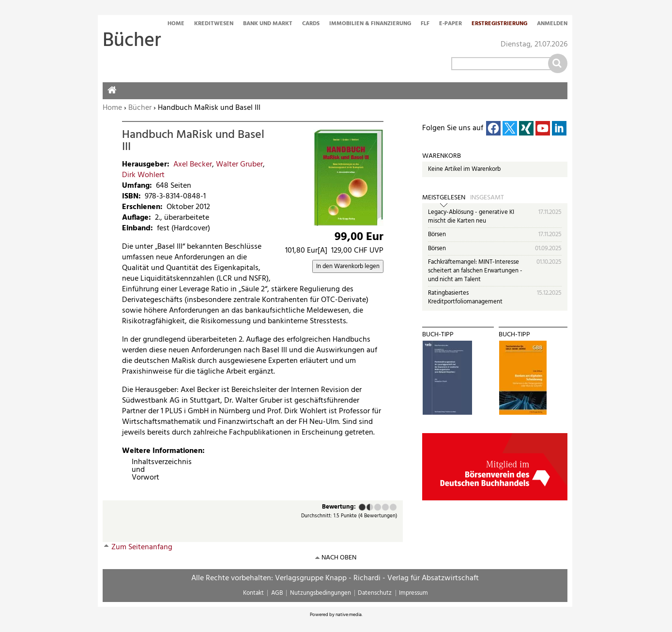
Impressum (413, 593)
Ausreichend (368, 507)
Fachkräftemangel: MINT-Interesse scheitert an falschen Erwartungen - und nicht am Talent (475, 271)
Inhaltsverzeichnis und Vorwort (136, 470)
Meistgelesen (444, 198)
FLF (425, 24)
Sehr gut (393, 507)
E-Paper (451, 24)
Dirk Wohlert (143, 175)
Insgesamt (487, 198)
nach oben (339, 558)
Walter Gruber (239, 165)
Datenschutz (375, 593)
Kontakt (253, 593)
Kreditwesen (214, 24)
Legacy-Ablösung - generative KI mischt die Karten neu (471, 217)
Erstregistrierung (499, 24)
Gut (385, 507)
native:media (349, 615)
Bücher (140, 108)
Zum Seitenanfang (142, 547)
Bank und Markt (268, 24)
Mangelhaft (362, 507)
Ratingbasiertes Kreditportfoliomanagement (465, 297)
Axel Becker (193, 165)
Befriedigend (378, 507)
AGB (277, 593)
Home (176, 24)
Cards (311, 24)
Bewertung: (339, 507)
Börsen (437, 234)
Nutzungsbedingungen (321, 593)
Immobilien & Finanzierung (370, 24)
